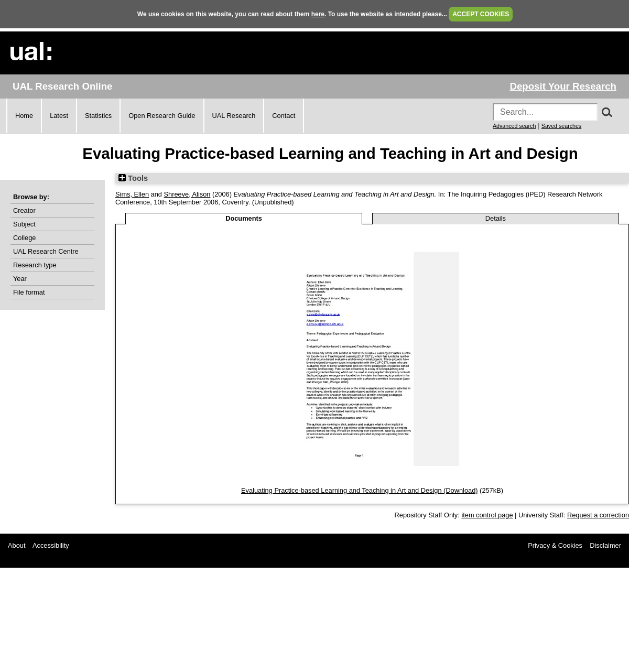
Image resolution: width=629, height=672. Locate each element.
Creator (24, 210)
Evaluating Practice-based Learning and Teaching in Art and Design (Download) (360, 490)
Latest (59, 116)
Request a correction (598, 515)
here (318, 14)
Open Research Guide (162, 116)
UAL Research (234, 116)
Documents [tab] (244, 218)
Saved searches (561, 126)
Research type (35, 265)
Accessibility (51, 545)
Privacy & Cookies (555, 545)
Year (20, 279)
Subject (24, 224)
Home (24, 116)
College (24, 238)
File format (29, 292)
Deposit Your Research (563, 86)
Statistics (98, 116)
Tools (133, 178)
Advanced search (514, 126)
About (17, 545)
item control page (487, 515)
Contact (284, 116)
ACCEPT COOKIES (481, 14)
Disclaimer (605, 545)
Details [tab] (496, 218)
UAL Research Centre (46, 251)
